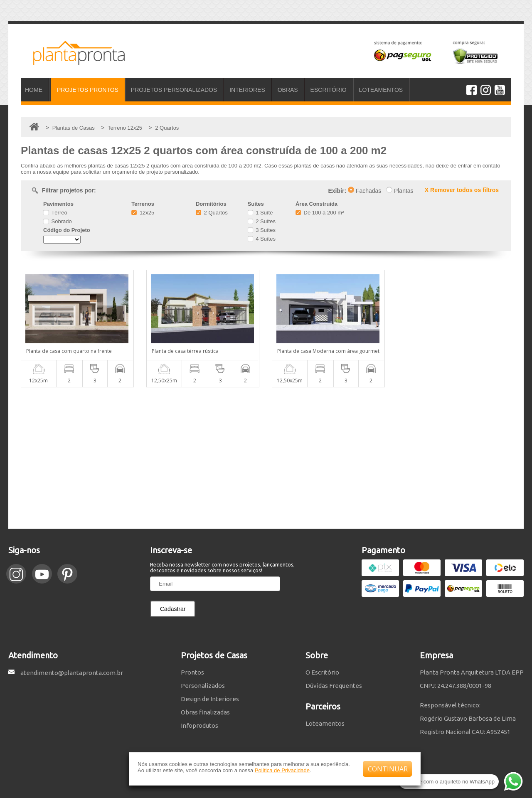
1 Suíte (260, 213)
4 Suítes (262, 239)
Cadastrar (173, 609)
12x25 (143, 213)
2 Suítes (262, 221)
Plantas (400, 191)
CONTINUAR (388, 769)
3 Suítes (262, 230)
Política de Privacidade (282, 770)
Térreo (55, 213)
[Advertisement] (266, 458)
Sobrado (58, 221)
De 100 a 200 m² (320, 213)
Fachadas (365, 191)
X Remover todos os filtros (462, 190)
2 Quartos (212, 213)
